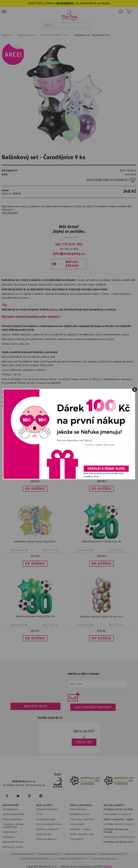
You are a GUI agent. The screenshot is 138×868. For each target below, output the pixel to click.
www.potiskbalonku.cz (73, 859)
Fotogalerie (77, 839)
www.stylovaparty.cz (104, 859)
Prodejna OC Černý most (118, 842)
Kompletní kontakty (47, 809)
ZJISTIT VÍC (84, 742)
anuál (88, 829)
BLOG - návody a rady (82, 834)
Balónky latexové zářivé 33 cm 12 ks (102, 616)
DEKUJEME (63, 3)
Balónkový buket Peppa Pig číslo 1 (35, 542)
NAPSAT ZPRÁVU (72, 264)
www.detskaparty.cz (113, 854)
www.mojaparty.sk (49, 854)
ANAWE (108, 866)
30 (72, 3)
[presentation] (106, 458)
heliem (53, 310)
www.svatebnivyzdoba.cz (81, 854)
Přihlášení (121, 11)
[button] (35, 489)
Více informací (10, 213)
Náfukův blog (35, 706)
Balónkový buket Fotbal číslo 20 (102, 542)
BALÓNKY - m (77, 829)
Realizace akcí (44, 834)
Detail (51, 550)
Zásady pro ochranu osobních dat (14, 826)
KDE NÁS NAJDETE (114, 805)
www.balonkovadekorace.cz (38, 859)
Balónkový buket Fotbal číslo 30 (35, 616)
